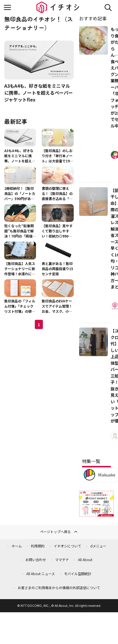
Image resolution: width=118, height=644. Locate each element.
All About (85, 560)
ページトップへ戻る (59, 532)
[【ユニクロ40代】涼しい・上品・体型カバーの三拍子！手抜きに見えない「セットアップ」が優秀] (93, 342)
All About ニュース (41, 574)
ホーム (17, 546)
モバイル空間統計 (78, 574)
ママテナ (62, 560)
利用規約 (38, 546)
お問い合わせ (36, 560)
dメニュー (98, 546)
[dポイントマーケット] (96, 513)
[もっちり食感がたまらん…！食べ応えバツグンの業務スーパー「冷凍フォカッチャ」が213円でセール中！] (93, 40)
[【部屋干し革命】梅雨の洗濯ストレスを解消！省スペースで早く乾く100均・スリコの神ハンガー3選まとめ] (93, 202)
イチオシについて (67, 546)
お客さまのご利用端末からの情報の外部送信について (59, 588)
